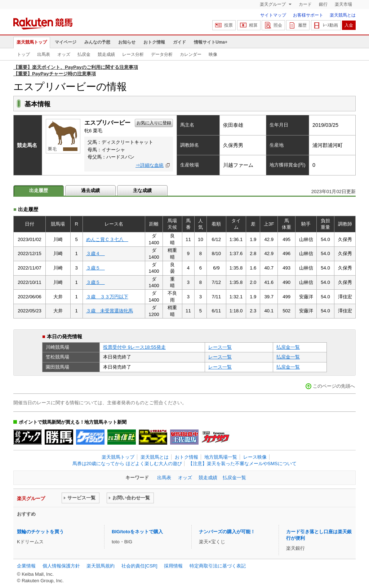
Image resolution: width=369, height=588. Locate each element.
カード (305, 4)
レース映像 (255, 457)
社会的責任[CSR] (139, 566)
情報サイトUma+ (211, 42)
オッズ (64, 54)
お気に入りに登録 (154, 123)
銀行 (323, 4)
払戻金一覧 (288, 347)
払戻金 (84, 54)
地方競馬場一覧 (221, 457)
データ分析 (162, 54)
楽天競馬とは (343, 15)
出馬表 (44, 54)
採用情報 (173, 566)
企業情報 (26, 566)
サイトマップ (273, 15)
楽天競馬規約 (101, 566)
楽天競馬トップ (32, 42)
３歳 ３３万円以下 (107, 297)
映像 (213, 54)
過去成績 (90, 190)
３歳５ (95, 268)
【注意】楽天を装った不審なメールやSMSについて (242, 464)
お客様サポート (308, 15)
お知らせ (127, 42)
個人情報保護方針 (61, 566)
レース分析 (133, 54)
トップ (23, 54)
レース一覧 (220, 347)
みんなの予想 (97, 42)
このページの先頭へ (334, 386)
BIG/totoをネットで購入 (137, 532)
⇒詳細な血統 (150, 165)
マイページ (66, 42)
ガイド (179, 42)
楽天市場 (343, 4)
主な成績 (142, 190)
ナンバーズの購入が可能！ (227, 532)
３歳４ (95, 253)
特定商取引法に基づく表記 (218, 566)
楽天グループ (273, 4)
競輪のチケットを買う (40, 532)
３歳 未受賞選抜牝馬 (110, 311)
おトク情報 (154, 42)
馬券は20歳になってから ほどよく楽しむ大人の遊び (127, 464)
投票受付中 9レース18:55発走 (134, 347)
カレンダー (191, 54)
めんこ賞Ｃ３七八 (107, 239)
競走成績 (106, 54)
